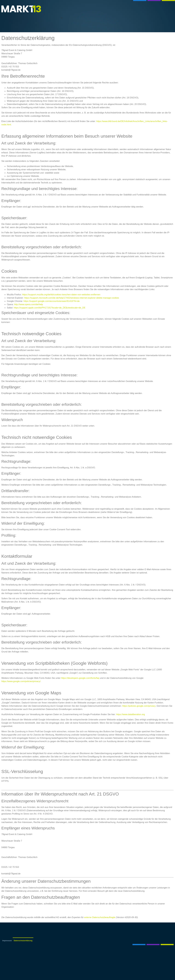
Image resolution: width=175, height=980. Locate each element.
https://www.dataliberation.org (131, 714)
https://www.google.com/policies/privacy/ (21, 681)
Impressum (7, 941)
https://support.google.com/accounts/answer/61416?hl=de (52, 301)
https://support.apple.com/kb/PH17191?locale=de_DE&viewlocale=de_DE (50, 308)
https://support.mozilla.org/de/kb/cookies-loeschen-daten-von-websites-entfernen (61, 295)
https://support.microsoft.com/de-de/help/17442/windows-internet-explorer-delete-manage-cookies (72, 298)
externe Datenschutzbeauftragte (100, 917)
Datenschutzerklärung (23, 941)
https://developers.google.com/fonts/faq (80, 678)
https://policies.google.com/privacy (139, 706)
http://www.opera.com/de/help (29, 304)
